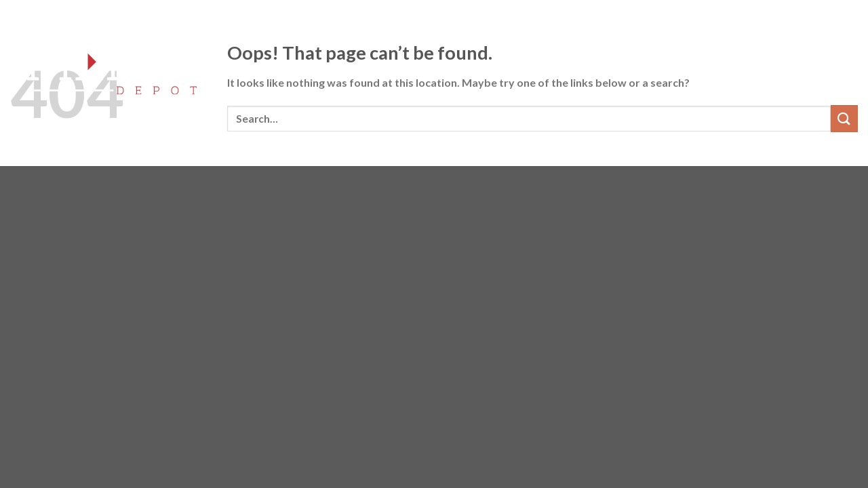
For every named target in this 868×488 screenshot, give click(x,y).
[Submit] (844, 118)
